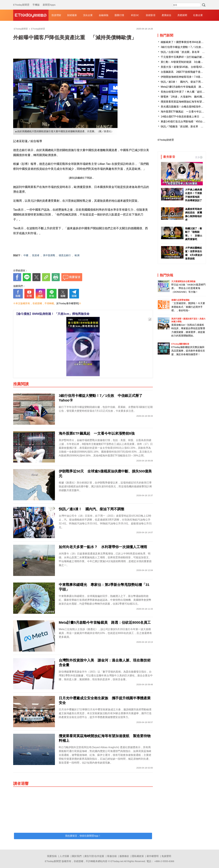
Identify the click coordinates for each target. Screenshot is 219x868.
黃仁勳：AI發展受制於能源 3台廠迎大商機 (186, 62)
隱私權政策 (138, 856)
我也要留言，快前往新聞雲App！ (83, 836)
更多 (199, 157)
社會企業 (198, 15)
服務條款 (124, 856)
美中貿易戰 (49, 255)
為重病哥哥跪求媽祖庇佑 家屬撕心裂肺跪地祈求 (194, 214)
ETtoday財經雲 (166, 140)
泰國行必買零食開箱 (180, 300)
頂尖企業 (88, 15)
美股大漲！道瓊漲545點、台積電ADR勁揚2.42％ (189, 67)
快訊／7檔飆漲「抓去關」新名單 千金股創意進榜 (190, 126)
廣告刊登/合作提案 (94, 856)
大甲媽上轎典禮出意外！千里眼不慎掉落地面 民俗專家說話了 (194, 195)
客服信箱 (112, 856)
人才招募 (64, 856)
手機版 (36, 2)
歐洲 (77, 255)
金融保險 (104, 15)
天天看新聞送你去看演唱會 (183, 281)
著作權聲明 (153, 856)
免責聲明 (166, 856)
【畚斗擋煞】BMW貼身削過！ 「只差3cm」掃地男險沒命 (52, 314)
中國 (26, 255)
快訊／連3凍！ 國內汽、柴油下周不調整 (186, 82)
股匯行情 (119, 15)
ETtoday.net (117, 861)
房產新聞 (182, 15)
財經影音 (151, 15)
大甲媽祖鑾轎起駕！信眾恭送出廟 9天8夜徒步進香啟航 (194, 253)
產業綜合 (166, 15)
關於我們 (77, 856)
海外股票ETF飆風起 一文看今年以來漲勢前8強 (188, 112)
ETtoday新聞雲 (21, 2)
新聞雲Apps (49, 2)
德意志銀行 (65, 255)
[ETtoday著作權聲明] (68, 303)
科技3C (135, 15)
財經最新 (72, 15)
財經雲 (31, 15)
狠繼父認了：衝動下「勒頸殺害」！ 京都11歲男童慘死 (194, 234)
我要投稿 (52, 856)
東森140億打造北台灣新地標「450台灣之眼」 (187, 122)
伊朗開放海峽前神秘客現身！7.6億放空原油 (186, 77)
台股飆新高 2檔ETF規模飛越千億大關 (183, 72)
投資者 (36, 255)
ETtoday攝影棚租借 (180, 344)
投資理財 (56, 15)
